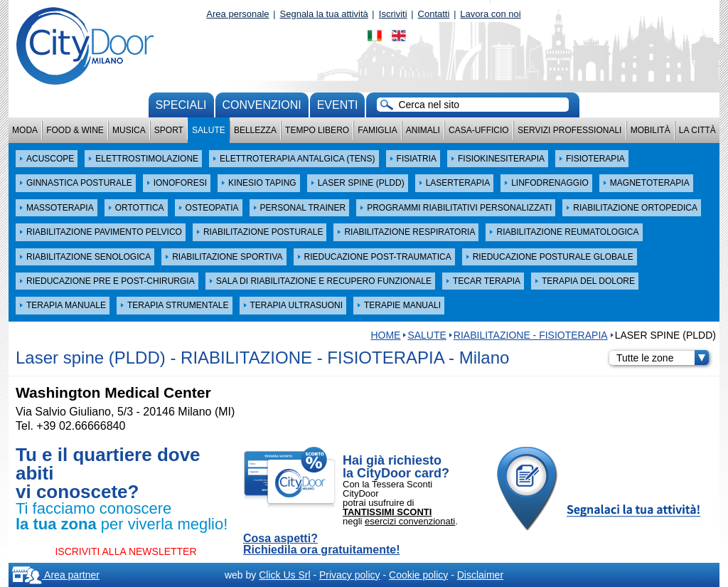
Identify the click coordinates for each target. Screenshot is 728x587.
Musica (129, 130)
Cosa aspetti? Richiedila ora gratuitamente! (322, 544)
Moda (25, 130)
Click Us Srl (284, 575)
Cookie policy (418, 575)
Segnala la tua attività (324, 14)
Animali (423, 130)
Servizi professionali (569, 130)
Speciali (181, 105)
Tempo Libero (317, 130)
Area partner (56, 575)
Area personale (237, 14)
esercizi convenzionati (410, 521)
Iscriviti (393, 14)
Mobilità (651, 130)
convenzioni (262, 105)
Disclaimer (480, 575)
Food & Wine (75, 130)
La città (697, 130)
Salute (209, 130)
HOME (385, 335)
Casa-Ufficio (479, 130)
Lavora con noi (490, 14)
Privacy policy (350, 575)
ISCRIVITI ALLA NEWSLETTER (125, 551)
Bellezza (255, 130)
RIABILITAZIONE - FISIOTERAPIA (531, 335)
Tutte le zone (663, 358)
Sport (169, 130)
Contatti (434, 14)
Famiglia (377, 130)
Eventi (338, 105)
